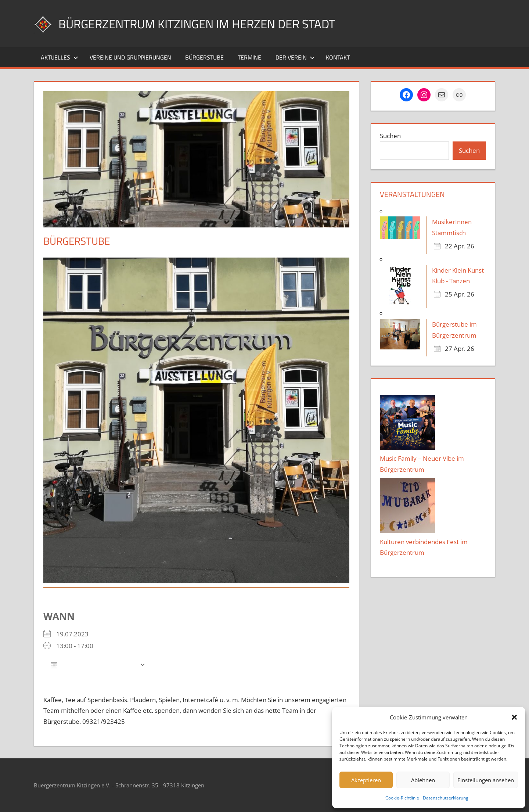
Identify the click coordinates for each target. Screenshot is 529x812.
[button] (514, 717)
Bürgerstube (204, 57)
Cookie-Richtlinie (402, 798)
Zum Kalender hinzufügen (93, 664)
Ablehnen (423, 780)
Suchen (390, 136)
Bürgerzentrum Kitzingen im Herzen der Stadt (210, 23)
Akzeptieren (366, 780)
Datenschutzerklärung (446, 798)
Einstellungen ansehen (486, 780)
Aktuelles (60, 57)
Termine (249, 57)
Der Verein (295, 57)
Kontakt (338, 57)
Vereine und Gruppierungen (130, 57)
